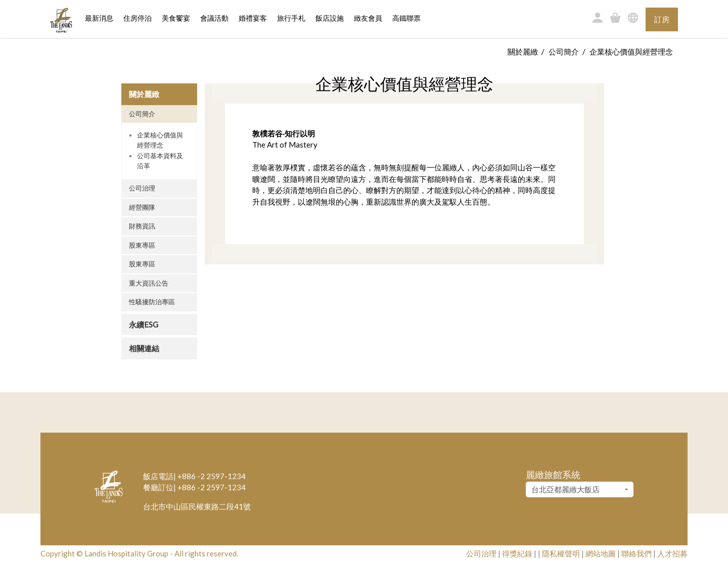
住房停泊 (138, 18)
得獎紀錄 (517, 553)
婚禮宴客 (253, 18)
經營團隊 (142, 207)
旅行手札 (291, 18)
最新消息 (99, 18)
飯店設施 (330, 18)
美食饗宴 (176, 18)
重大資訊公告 (149, 283)
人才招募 (672, 553)
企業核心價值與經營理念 (160, 140)
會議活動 (214, 18)
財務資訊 (142, 226)
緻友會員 (368, 18)
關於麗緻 (523, 52)
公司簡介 (564, 52)
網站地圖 (601, 553)
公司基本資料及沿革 (160, 161)
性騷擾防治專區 (152, 302)
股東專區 (142, 245)
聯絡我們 (636, 553)
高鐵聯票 (406, 18)
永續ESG (144, 324)
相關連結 (144, 348)
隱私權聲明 (561, 553)
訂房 (662, 19)
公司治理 (142, 188)
